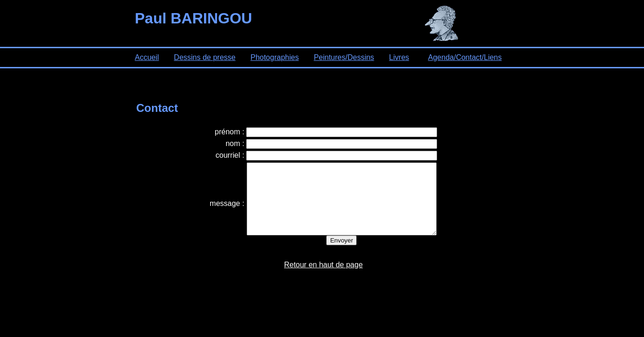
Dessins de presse (205, 57)
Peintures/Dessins (344, 57)
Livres (399, 57)
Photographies (274, 57)
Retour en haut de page (323, 279)
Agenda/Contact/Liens (465, 57)
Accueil (147, 57)
